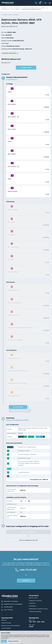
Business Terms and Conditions (11, 626)
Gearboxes (32, 603)
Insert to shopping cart (28, 532)
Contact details (6, 628)
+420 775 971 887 (7, 610)
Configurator (6, 74)
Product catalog (6, 623)
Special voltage (12, 191)
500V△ (10, 179)
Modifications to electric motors (38, 609)
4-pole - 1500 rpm (16, 9)
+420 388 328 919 (7, 607)
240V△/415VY (12, 129)
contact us (26, 580)
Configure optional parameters (20, 411)
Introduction (4, 8)
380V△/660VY (12, 154)
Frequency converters (35, 601)
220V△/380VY (12, 104)
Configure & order (26, 68)
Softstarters (33, 606)
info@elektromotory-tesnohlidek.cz (12, 604)
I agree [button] (4, 641)
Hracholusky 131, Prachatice (10, 601)
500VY (10, 142)
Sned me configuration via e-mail (28, 540)
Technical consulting (35, 612)
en (45, 3)
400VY (10, 92)
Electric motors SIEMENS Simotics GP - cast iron (34, 8)
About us (4, 620)
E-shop (11, 8)
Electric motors (18, 8)
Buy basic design (18, 407)
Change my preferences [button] (14, 641)
